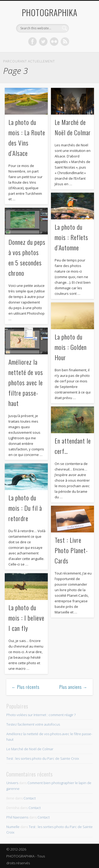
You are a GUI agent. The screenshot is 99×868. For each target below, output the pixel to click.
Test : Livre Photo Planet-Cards (71, 550)
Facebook (32, 42)
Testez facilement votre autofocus (33, 724)
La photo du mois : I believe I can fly (26, 618)
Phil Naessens (17, 817)
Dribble (65, 42)
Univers (12, 783)
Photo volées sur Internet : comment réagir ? (41, 715)
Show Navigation (80, 47)
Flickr (54, 42)
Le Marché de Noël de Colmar (30, 749)
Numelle (13, 827)
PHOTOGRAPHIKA (50, 12)
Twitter (43, 42)
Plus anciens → (73, 687)
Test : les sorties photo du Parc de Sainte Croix (43, 758)
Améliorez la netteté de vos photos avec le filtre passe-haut (26, 382)
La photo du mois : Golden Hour (71, 347)
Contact (30, 798)
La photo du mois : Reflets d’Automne (71, 237)
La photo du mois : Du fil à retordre (25, 508)
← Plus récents (26, 687)
